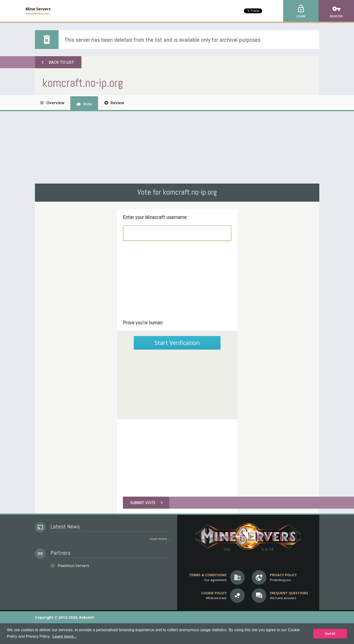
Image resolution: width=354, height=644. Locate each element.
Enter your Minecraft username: (155, 217)
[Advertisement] (177, 147)
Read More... (160, 539)
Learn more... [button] (65, 636)
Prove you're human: (143, 322)
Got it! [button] (330, 634)
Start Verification (177, 343)
